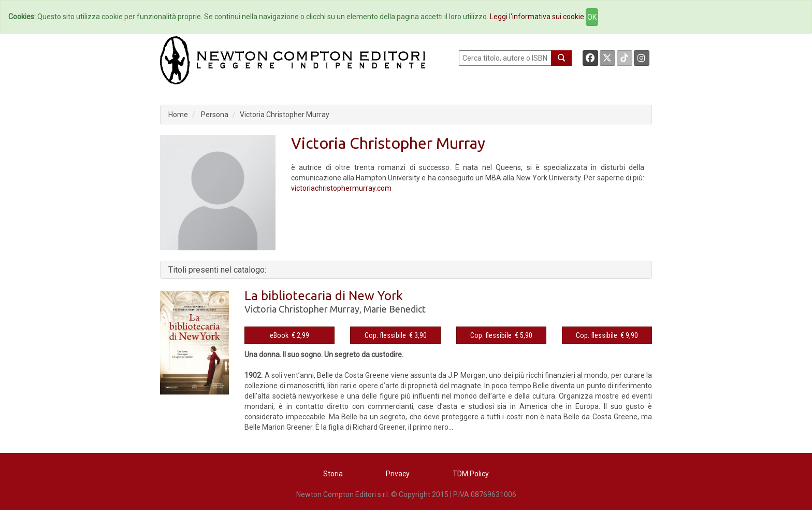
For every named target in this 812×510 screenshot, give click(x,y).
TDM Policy (471, 474)
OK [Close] (592, 17)
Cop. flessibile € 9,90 (607, 335)
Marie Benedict (395, 309)
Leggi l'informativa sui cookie (537, 17)
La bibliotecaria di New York (324, 296)
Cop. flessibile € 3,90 (396, 335)
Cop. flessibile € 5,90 (501, 335)
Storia (333, 474)
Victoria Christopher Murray (285, 115)
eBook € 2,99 (289, 335)
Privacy (398, 474)
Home (178, 115)
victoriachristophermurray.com (341, 188)
